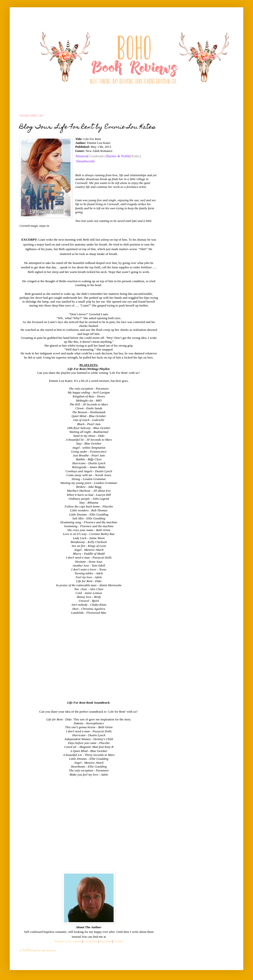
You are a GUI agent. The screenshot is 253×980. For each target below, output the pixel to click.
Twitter (118, 941)
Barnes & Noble (118, 156)
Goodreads (96, 156)
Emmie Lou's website (69, 941)
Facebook (106, 941)
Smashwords (86, 161)
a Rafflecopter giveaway (38, 950)
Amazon (81, 156)
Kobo (135, 156)
